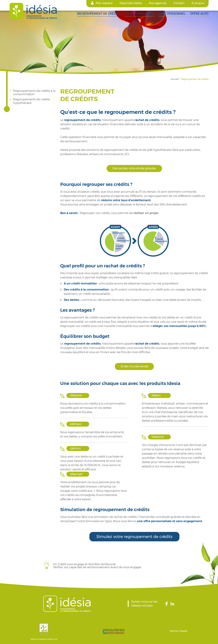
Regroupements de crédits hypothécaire (32, 101)
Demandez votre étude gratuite (134, 168)
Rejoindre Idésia (131, 3)
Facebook (168, 604)
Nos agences (158, 3)
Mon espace (104, 3)
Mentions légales (179, 631)
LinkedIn (173, 604)
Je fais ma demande (134, 366)
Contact (179, 3)
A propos (198, 3)
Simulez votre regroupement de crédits (134, 537)
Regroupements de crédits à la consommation (34, 93)
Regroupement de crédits (195, 79)
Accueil (174, 79)
